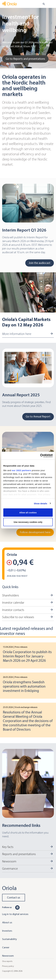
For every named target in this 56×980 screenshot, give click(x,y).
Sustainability (9, 939)
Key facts (8, 847)
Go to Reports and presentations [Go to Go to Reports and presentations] (25, 59)
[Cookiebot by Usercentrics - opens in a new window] (40, 456)
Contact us (14, 898)
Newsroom (9, 861)
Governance (10, 869)
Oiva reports (7, 961)
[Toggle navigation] (52, 4)
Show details (41, 503)
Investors (7, 931)
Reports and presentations (19, 854)
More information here (17, 334)
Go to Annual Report (38, 417)
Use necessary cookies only (28, 522)
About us (7, 922)
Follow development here (35, 532)
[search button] (43, 4)
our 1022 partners (21, 470)
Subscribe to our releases (18, 617)
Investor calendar (13, 603)
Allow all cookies (28, 513)
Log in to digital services (15, 914)
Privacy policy (8, 966)
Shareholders (11, 595)
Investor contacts (13, 610)
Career (6, 947)
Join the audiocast (40, 263)
